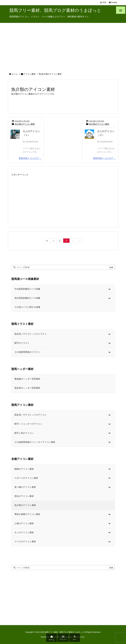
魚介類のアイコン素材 (25, 124)
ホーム (15, 74)
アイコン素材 (29, 74)
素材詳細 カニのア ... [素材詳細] (30, 158)
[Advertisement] (63, 46)
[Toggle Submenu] (109, 289)
